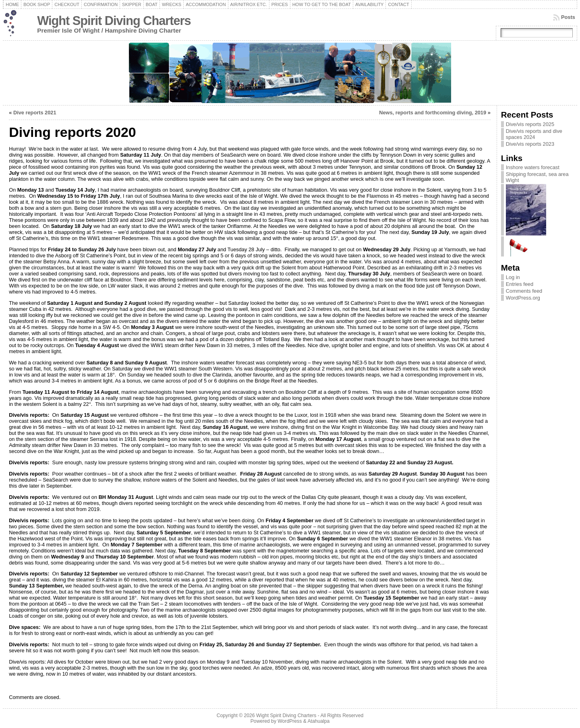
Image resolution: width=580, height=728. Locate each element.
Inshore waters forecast (533, 167)
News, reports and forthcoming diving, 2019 (433, 113)
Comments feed (524, 291)
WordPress (290, 721)
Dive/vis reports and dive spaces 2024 (534, 134)
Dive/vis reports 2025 (530, 124)
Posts (568, 17)
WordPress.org (523, 298)
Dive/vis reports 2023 (530, 144)
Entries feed (520, 284)
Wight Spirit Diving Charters (114, 21)
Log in (513, 277)
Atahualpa (318, 721)
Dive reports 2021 (35, 113)
